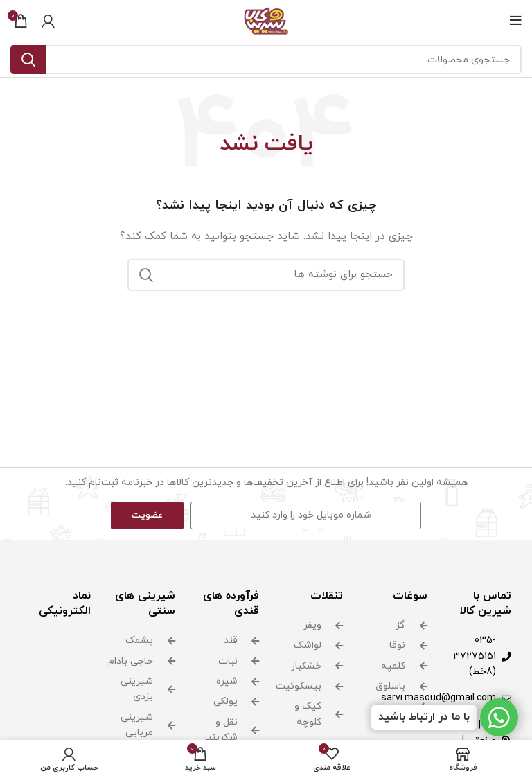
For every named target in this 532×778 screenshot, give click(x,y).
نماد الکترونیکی (65, 603)
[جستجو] (266, 60)
